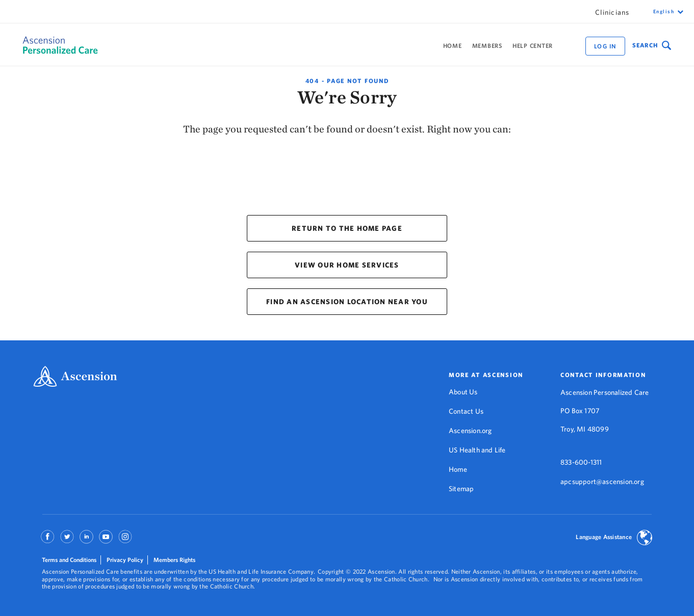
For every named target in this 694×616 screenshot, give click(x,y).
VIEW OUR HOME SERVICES (347, 265)
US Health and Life (477, 450)
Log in (605, 46)
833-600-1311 (581, 462)
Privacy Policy (125, 560)
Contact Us (466, 411)
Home (453, 46)
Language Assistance (604, 537)
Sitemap (461, 489)
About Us (463, 392)
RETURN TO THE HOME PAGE (347, 228)
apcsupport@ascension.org (602, 481)
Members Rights (174, 560)
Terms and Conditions (69, 560)
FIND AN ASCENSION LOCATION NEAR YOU (347, 302)
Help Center (533, 46)
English (664, 11)
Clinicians (612, 12)
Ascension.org (470, 431)
